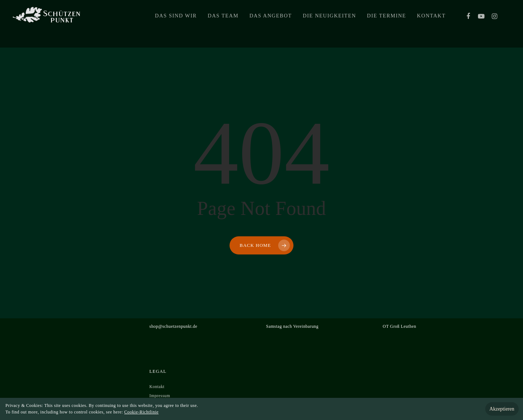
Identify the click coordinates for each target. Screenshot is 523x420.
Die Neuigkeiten (330, 24)
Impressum (160, 396)
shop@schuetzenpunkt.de (173, 326)
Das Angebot (271, 24)
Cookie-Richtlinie (141, 412)
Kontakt (431, 24)
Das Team (223, 24)
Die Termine (386, 24)
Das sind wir (176, 24)
